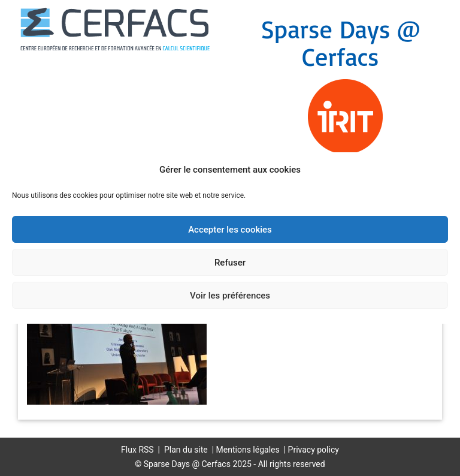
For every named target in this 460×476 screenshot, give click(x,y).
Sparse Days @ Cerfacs (341, 43)
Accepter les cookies (230, 230)
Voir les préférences (230, 296)
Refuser (230, 263)
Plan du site (186, 450)
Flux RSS (137, 450)
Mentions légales (248, 450)
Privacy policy (314, 450)
